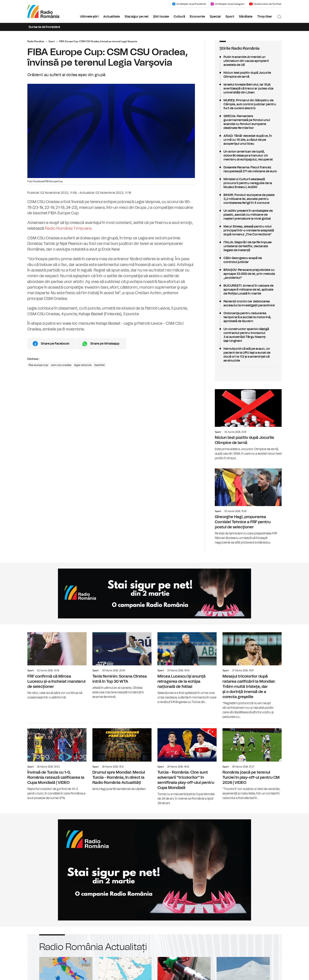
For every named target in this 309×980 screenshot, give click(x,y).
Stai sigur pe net (136, 17)
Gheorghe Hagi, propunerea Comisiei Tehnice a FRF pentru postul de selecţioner (248, 507)
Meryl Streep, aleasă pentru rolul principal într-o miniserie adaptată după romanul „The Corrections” (248, 230)
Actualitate (112, 17)
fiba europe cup (38, 365)
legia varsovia (83, 365)
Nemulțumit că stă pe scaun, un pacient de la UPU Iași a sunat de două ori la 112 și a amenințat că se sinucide (248, 355)
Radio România (36, 41)
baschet (100, 365)
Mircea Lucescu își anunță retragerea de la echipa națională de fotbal (187, 668)
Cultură (179, 17)
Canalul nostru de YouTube (265, 4)
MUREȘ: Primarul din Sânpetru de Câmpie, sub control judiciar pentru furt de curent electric (248, 104)
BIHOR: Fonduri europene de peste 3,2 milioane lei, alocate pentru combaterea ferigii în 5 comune (248, 199)
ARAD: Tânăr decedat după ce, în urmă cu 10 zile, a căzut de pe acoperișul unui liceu (248, 140)
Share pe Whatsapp (105, 344)
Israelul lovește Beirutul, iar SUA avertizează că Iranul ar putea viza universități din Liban (248, 89)
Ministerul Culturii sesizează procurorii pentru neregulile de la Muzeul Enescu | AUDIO (248, 183)
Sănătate (246, 17)
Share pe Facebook (55, 344)
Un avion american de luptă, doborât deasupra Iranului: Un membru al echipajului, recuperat (248, 156)
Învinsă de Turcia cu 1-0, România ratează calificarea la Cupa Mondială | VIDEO (57, 762)
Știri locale (161, 17)
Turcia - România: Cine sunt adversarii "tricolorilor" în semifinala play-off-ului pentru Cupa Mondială (187, 764)
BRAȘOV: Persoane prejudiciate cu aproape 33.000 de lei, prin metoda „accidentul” (248, 274)
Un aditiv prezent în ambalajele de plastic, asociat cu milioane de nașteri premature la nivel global (248, 215)
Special (215, 17)
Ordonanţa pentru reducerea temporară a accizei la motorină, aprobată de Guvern (248, 317)
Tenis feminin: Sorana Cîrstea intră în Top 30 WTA (122, 666)
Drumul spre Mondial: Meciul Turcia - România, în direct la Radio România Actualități (122, 757)
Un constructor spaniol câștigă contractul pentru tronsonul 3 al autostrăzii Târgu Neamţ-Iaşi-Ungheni (248, 335)
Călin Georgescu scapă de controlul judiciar (248, 260)
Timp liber (265, 17)
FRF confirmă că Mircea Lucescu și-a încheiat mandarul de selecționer (57, 666)
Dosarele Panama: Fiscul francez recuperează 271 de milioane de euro (248, 169)
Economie (197, 17)
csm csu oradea (61, 365)
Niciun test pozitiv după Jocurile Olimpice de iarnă (248, 75)
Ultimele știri (89, 17)
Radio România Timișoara (68, 228)
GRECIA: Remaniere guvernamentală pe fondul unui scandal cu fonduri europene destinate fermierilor (248, 122)
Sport (230, 17)
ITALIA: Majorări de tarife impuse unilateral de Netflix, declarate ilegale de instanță (248, 246)
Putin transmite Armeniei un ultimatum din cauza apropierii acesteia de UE (248, 61)
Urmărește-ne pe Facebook (189, 4)
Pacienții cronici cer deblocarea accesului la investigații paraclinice (248, 303)
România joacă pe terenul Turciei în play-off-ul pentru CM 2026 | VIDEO (252, 762)
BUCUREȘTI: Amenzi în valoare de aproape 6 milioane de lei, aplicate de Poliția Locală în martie (248, 290)
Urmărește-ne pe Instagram (227, 4)
